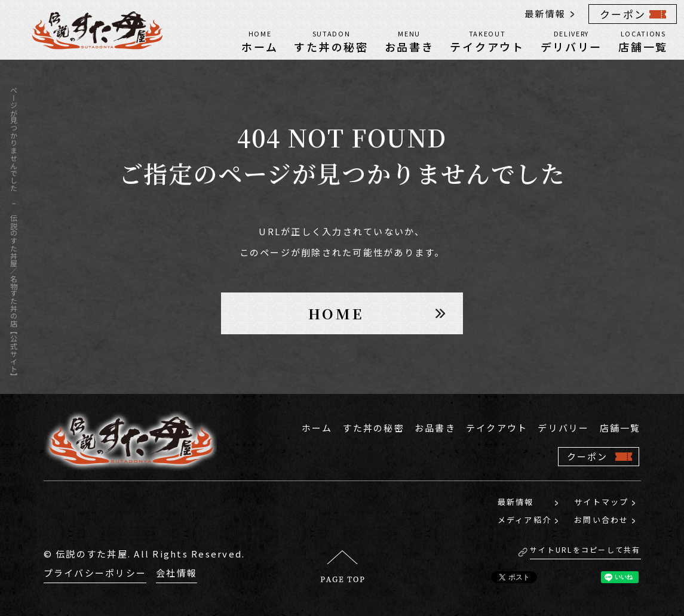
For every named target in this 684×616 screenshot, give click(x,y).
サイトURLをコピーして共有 (585, 549)
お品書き (410, 41)
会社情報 (177, 573)
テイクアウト (487, 41)
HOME (336, 313)
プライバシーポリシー (95, 573)
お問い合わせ (602, 520)
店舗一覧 (643, 41)
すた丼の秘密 (331, 41)
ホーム (260, 41)
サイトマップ (602, 502)
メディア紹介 (525, 520)
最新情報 (545, 13)
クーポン (623, 14)
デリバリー (572, 41)
